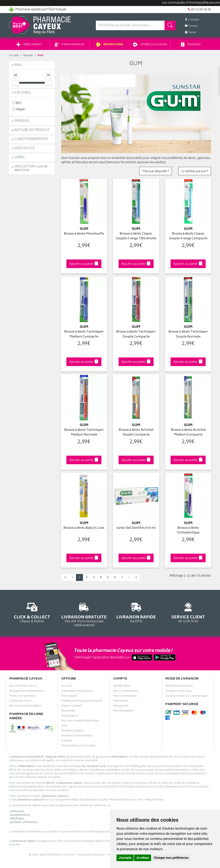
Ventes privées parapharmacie (82, 701)
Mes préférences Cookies (79, 746)
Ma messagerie (123, 711)
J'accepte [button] (125, 858)
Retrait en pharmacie (179, 686)
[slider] (15, 83)
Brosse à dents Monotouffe (84, 234)
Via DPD (136, 612)
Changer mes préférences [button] (171, 858)
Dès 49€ (84, 614)
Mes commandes (125, 696)
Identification (122, 686)
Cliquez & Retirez (32, 612)
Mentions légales (73, 731)
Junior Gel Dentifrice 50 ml (136, 528)
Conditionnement (31, 139)
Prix (18, 65)
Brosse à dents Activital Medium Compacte (188, 433)
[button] (156, 171)
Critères (22, 93)
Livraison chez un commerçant (186, 696)
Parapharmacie (70, 45)
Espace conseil (72, 706)
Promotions (110, 45)
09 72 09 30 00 (188, 612)
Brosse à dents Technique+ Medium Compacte (84, 334)
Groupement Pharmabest (26, 692)
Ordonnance (70, 716)
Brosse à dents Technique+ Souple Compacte (136, 334)
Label (20, 157)
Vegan (19, 109)
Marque (28, 56)
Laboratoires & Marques (77, 692)
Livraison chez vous (179, 692)
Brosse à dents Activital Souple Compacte (136, 433)
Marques (191, 45)
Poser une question (22, 696)
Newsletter (69, 711)
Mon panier (121, 701)
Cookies (67, 741)
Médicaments (29, 45)
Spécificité (25, 148)
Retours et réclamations (25, 706)
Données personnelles (77, 736)
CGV (64, 726)
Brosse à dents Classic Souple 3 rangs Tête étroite (136, 236)
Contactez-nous (20, 701)
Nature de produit (32, 130)
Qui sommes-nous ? (23, 686)
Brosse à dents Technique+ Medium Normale (84, 433)
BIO (17, 103)
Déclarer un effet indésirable (80, 721)
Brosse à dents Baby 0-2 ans (84, 528)
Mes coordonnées (126, 692)
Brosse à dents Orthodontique (188, 531)
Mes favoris (121, 706)
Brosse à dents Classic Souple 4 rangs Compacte (188, 236)
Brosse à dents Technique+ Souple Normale (188, 334)
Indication (31, 168)
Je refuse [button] (143, 858)
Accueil (14, 56)
